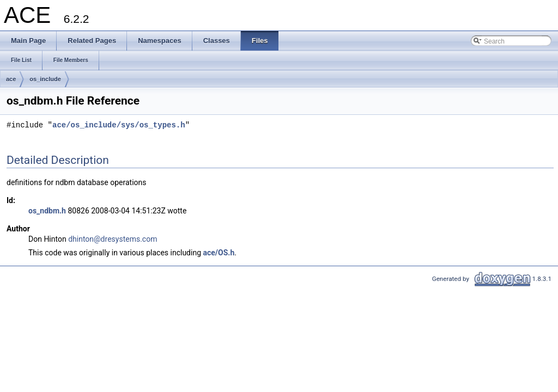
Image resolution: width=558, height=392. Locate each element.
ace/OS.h (219, 253)
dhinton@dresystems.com (113, 239)
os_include (45, 79)
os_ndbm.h (47, 211)
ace (11, 79)
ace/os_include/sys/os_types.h (119, 125)
